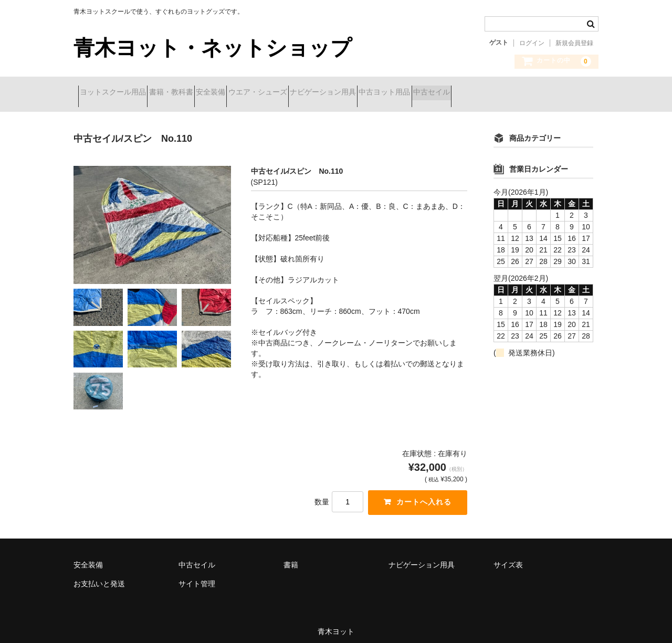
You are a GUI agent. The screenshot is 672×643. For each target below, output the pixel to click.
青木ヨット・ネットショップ (213, 48)
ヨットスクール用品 (118, 93)
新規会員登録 (574, 43)
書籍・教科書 (194, 93)
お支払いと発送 (99, 576)
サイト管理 (197, 576)
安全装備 (253, 93)
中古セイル (548, 93)
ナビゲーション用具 (402, 93)
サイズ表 (508, 557)
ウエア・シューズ (318, 93)
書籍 (291, 557)
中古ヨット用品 (482, 93)
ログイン (532, 43)
